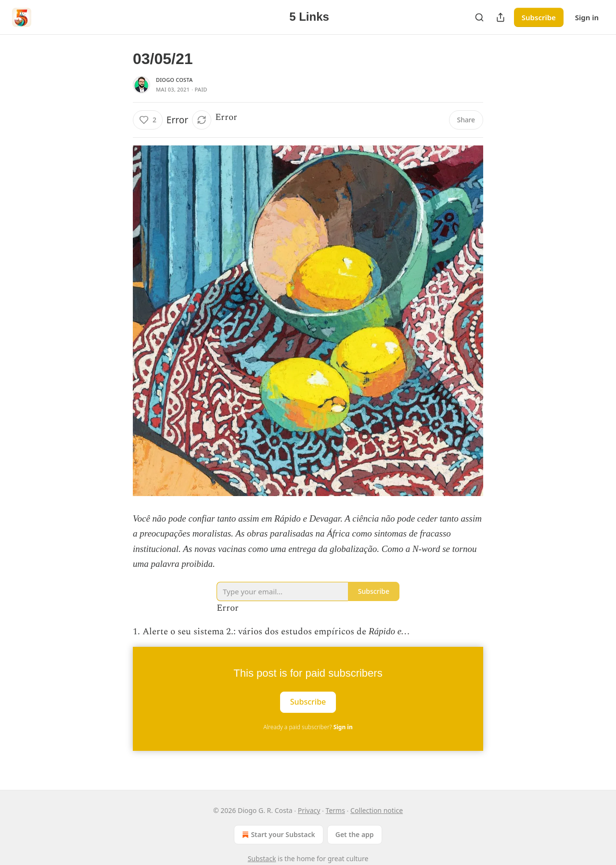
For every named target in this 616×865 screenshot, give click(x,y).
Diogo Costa (174, 80)
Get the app (355, 834)
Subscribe (539, 17)
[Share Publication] (500, 17)
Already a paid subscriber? (308, 727)
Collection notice (377, 810)
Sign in (587, 17)
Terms (335, 810)
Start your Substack (277, 835)
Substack (262, 858)
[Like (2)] (148, 120)
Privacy (309, 810)
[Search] (479, 17)
